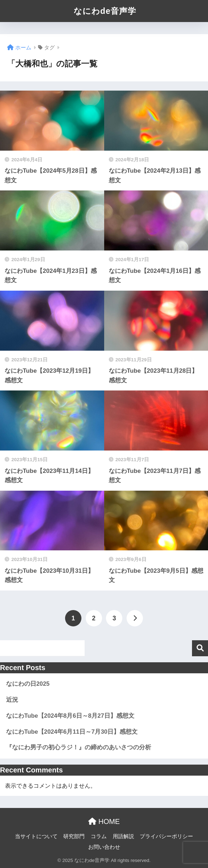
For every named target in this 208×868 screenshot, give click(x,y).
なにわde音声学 (105, 11)
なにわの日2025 (28, 684)
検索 (200, 648)
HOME (104, 821)
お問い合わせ (104, 847)
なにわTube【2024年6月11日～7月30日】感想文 (72, 732)
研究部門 (74, 836)
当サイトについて (36, 836)
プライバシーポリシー (166, 836)
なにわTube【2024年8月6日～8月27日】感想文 (70, 716)
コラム (99, 836)
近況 (12, 700)
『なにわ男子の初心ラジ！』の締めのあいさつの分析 (79, 747)
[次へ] (135, 618)
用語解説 (123, 836)
